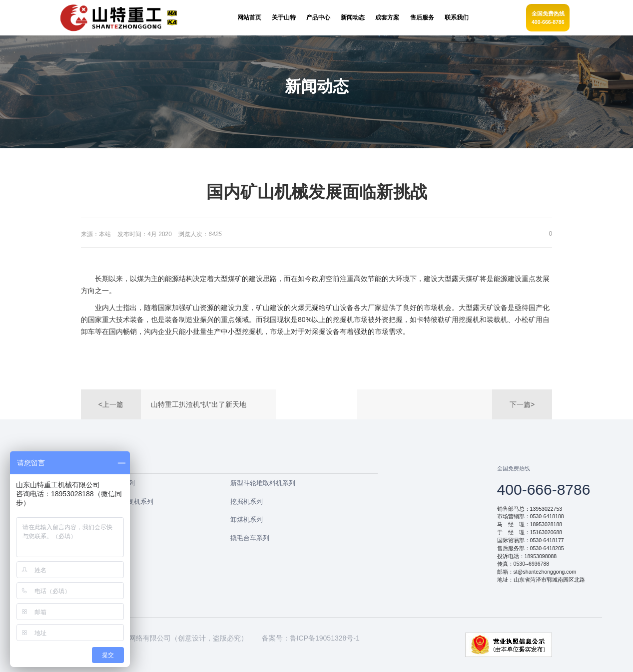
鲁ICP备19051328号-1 (325, 638)
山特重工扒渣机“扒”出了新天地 (199, 404)
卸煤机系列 (247, 519)
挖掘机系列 (247, 502)
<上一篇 (111, 404)
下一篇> (522, 404)
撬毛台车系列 (250, 538)
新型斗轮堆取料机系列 (263, 483)
